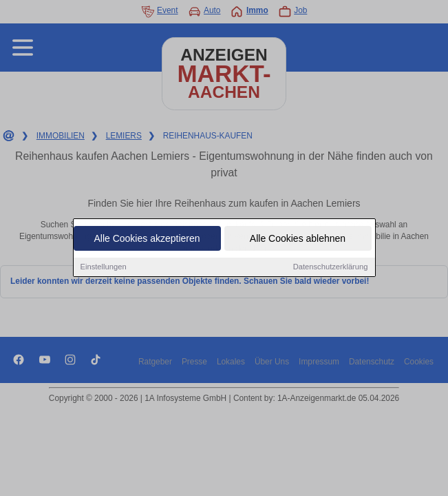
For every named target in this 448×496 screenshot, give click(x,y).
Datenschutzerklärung (331, 267)
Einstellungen (104, 267)
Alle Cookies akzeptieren (147, 239)
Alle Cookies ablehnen (298, 239)
